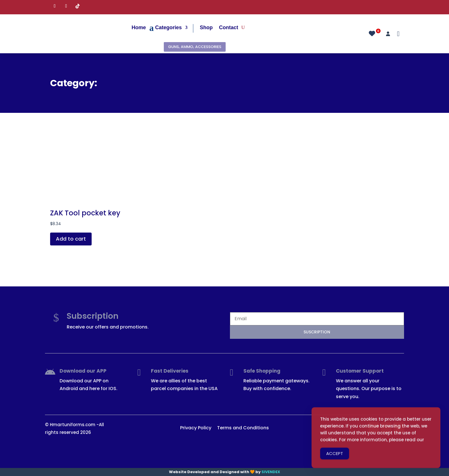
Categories (169, 27)
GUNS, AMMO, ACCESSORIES (195, 47)
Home (139, 27)
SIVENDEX (271, 472)
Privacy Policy (196, 428)
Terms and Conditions (243, 428)
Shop (206, 27)
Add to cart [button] (71, 239)
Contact (229, 27)
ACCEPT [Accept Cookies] (335, 459)
